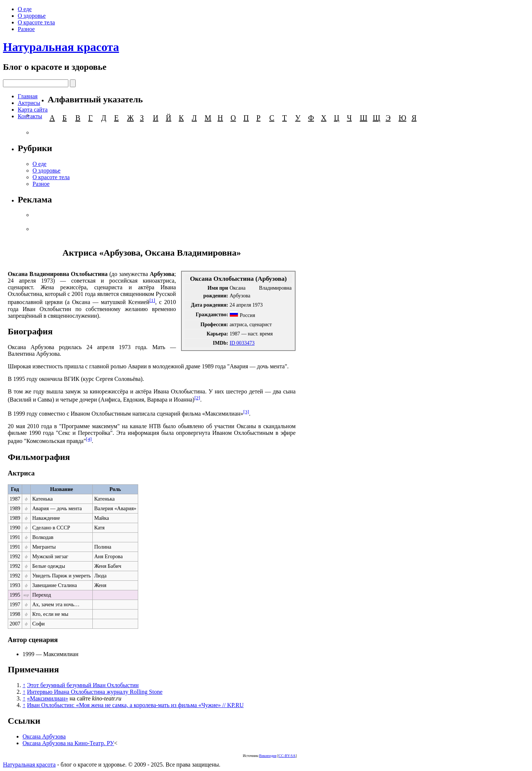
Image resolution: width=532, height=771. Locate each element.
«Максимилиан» (47, 698)
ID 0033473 (242, 343)
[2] (197, 398)
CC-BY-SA (287, 756)
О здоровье (32, 16)
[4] (89, 439)
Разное (26, 29)
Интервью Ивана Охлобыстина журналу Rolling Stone (95, 692)
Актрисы (29, 103)
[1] (152, 300)
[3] (246, 412)
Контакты (30, 116)
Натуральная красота (61, 47)
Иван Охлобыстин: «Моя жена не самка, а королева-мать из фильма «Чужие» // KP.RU (135, 705)
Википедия (268, 756)
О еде (25, 9)
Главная (28, 96)
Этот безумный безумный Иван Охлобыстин (83, 685)
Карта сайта (33, 110)
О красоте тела (36, 22)
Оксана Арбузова (44, 736)
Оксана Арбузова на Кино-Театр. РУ (68, 743)
